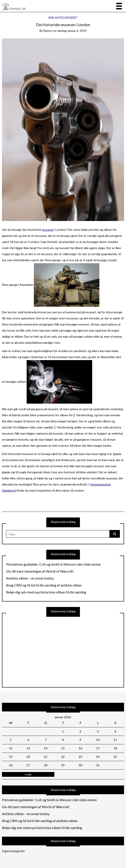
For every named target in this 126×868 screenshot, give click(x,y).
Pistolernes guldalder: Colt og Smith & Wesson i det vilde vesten (54, 564)
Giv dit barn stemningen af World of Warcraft (40, 571)
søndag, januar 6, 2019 (72, 31)
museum (48, 230)
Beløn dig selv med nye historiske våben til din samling (46, 592)
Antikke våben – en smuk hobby (30, 578)
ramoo (48, 31)
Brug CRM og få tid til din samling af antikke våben (44, 585)
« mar (28, 774)
